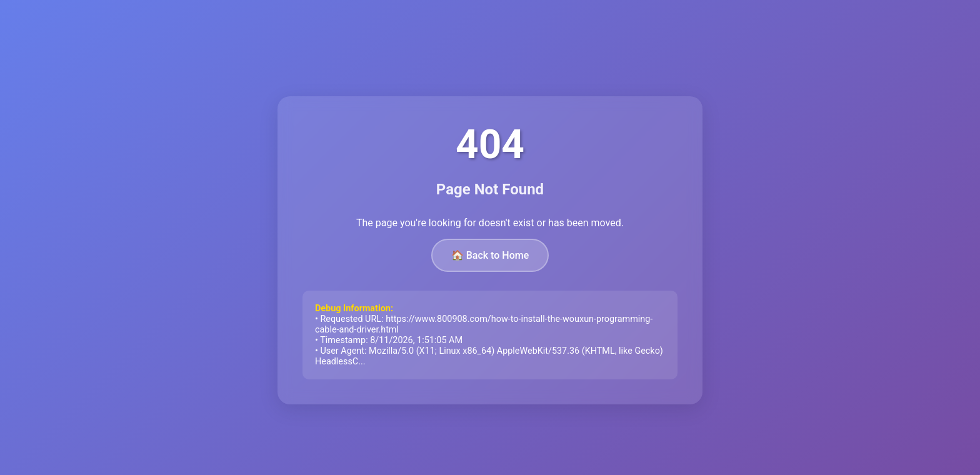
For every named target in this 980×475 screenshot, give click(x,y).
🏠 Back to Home (490, 255)
